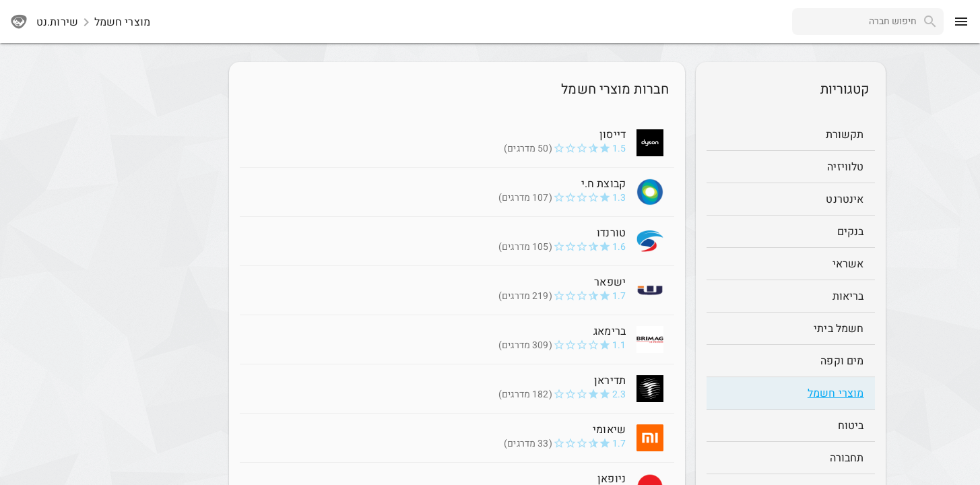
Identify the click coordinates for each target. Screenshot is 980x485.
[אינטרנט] (791, 199)
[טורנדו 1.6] (457, 241)
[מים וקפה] (791, 361)
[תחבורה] (791, 458)
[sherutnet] (19, 22)
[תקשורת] (791, 135)
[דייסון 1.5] (457, 143)
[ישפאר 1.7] (457, 290)
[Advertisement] (148, 264)
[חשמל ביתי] (791, 329)
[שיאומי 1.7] (457, 438)
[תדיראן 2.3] (457, 389)
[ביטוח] (791, 426)
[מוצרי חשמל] (791, 393)
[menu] (961, 22)
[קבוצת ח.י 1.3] (457, 192)
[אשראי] (791, 264)
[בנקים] (791, 232)
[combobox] (854, 22)
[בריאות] (791, 296)
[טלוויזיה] (791, 167)
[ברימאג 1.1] (457, 339)
